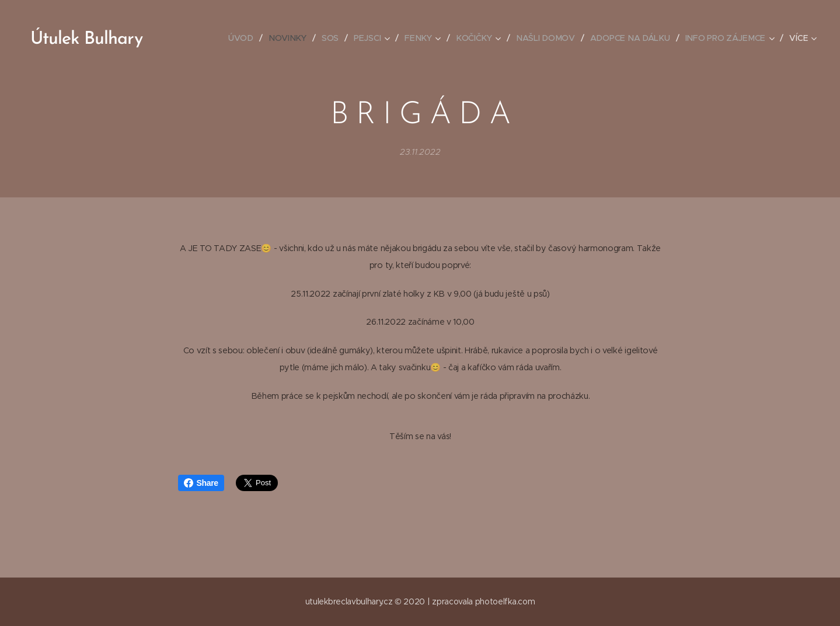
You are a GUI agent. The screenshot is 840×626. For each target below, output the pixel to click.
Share (201, 483)
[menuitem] (247, 38)
